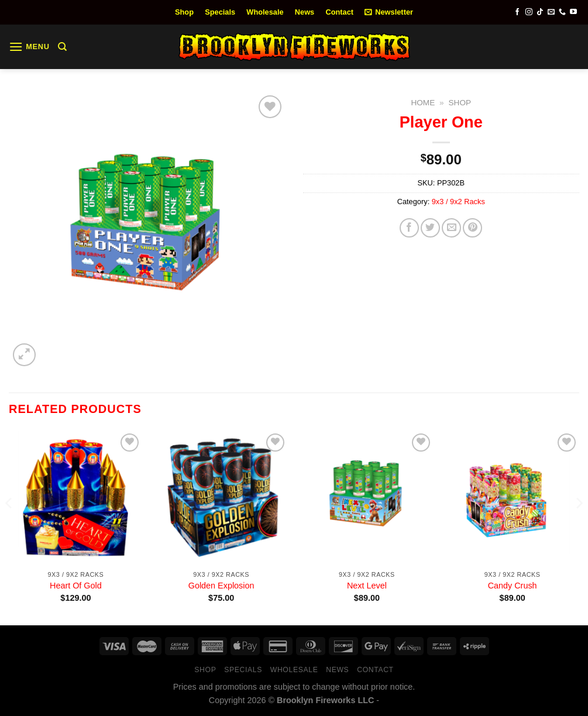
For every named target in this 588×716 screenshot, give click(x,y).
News (305, 12)
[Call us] (562, 12)
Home (423, 103)
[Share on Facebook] (409, 228)
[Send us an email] (551, 12)
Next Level (367, 586)
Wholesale (265, 12)
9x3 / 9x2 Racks (458, 202)
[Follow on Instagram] (529, 12)
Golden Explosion (221, 586)
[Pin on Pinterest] (472, 228)
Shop (184, 12)
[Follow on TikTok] (540, 12)
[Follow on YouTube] (573, 12)
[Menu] (29, 47)
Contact (339, 12)
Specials (220, 12)
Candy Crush (513, 586)
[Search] (62, 47)
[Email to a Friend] (451, 228)
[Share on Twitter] (430, 228)
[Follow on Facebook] (517, 12)
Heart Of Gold (76, 586)
